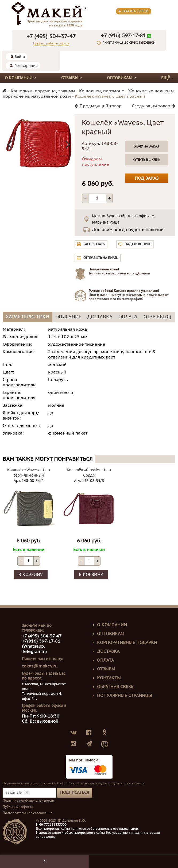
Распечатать (94, 244)
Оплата (105, 660)
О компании (20, 78)
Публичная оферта (18, 807)
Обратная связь (115, 687)
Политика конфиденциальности (28, 801)
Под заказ (147, 178)
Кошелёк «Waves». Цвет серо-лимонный (29, 473)
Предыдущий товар (98, 106)
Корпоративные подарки (127, 643)
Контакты (109, 678)
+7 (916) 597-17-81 (123, 36)
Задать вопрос (138, 244)
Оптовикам (121, 78)
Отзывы (72, 78)
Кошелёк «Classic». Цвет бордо (89, 473)
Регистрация (26, 66)
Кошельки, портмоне (102, 91)
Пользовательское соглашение (28, 813)
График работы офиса (51, 43)
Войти (20, 57)
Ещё (167, 78)
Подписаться (75, 792)
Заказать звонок (134, 11)
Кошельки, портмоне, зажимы (43, 91)
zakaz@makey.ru (40, 666)
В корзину (31, 575)
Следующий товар (154, 106)
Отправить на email (101, 258)
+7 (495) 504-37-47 (51, 37)
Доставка (108, 651)
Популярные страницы (125, 696)
